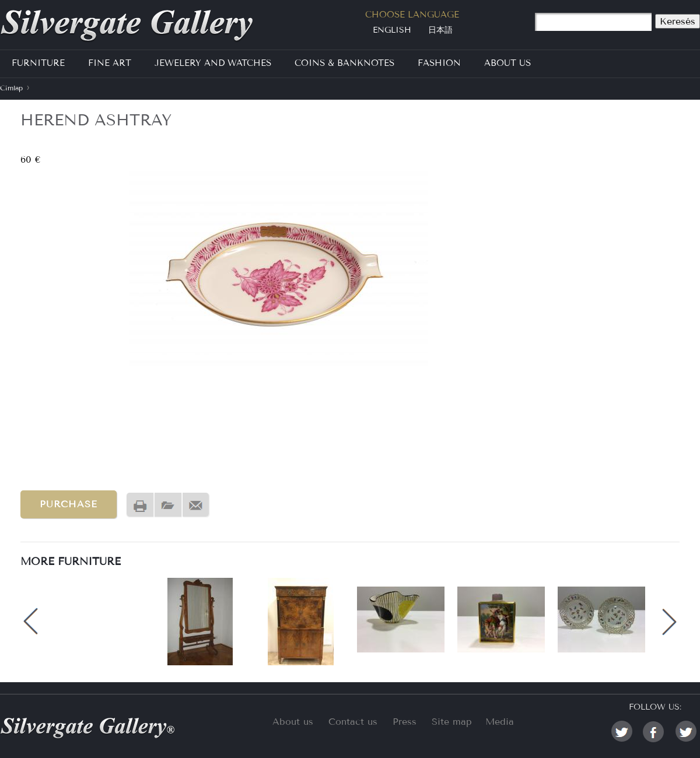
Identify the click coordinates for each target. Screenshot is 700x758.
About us (293, 722)
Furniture (38, 63)
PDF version (168, 505)
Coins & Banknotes (344, 63)
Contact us (353, 722)
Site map (452, 722)
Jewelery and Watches (213, 63)
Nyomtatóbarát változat (140, 505)
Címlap (11, 88)
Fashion (439, 63)
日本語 (440, 30)
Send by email (196, 505)
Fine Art (110, 63)
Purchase (69, 504)
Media (500, 722)
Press (405, 722)
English (392, 30)
